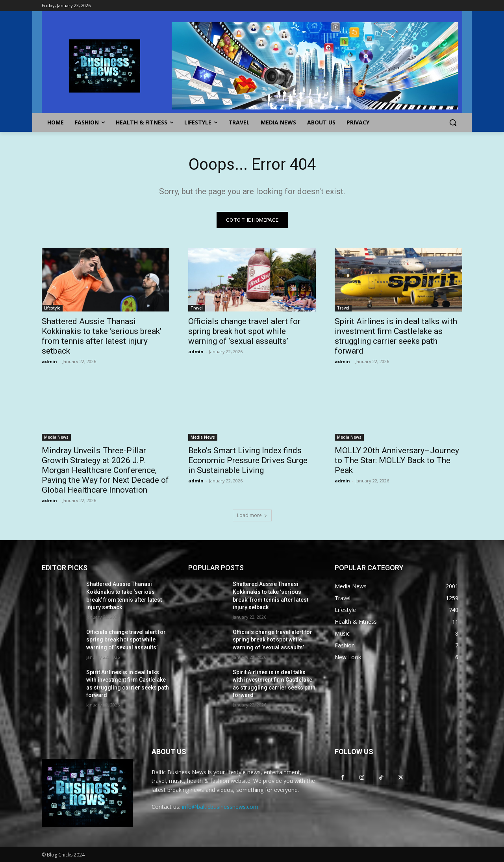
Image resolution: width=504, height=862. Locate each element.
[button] (453, 122)
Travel (197, 308)
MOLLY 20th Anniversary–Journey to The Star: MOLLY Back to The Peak (397, 460)
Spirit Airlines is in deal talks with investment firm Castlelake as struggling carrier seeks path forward (396, 336)
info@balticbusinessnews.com (220, 807)
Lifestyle (52, 308)
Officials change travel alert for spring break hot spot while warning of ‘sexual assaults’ (244, 331)
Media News (56, 437)
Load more (252, 515)
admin (49, 361)
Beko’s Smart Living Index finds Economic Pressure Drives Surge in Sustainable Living (248, 460)
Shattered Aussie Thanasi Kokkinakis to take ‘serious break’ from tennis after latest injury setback (102, 336)
